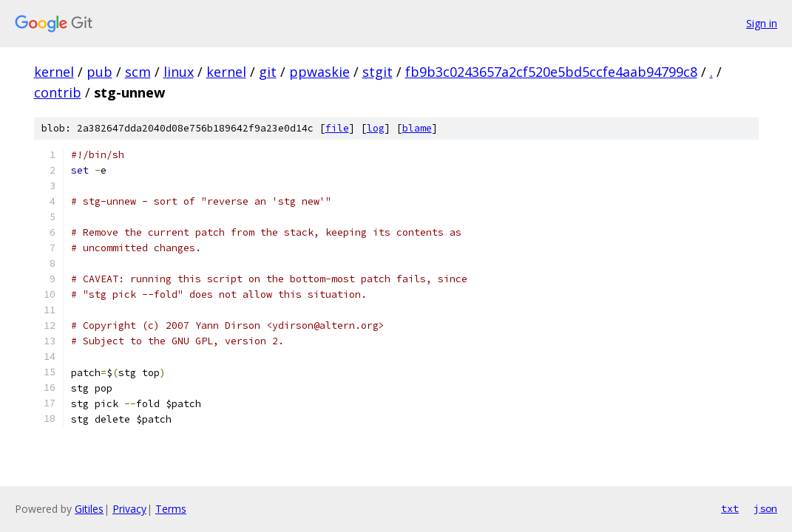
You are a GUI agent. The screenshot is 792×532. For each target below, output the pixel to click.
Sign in (762, 23)
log (376, 128)
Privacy (129, 509)
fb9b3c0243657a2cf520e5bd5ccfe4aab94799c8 (551, 72)
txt (730, 508)
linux (179, 72)
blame (417, 128)
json (765, 508)
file (337, 128)
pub (99, 72)
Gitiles (89, 509)
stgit (378, 72)
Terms (171, 509)
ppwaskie (319, 72)
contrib (58, 92)
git (268, 72)
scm (138, 72)
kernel (54, 72)
